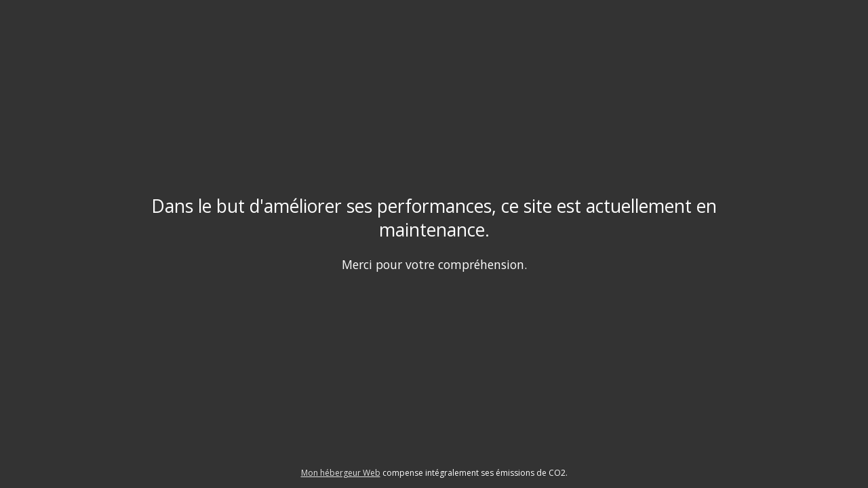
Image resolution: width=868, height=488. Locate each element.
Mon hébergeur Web (341, 473)
